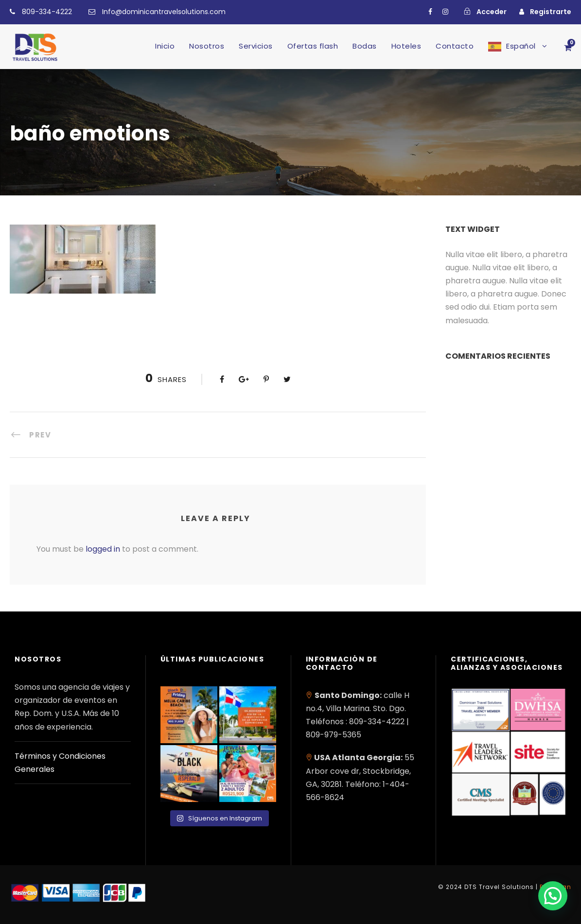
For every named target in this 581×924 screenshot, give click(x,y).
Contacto (455, 46)
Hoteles (406, 46)
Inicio (165, 46)
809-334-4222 (47, 12)
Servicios (256, 46)
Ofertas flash (313, 46)
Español (521, 46)
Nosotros (207, 46)
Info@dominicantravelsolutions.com (164, 12)
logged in (103, 549)
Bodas (365, 46)
